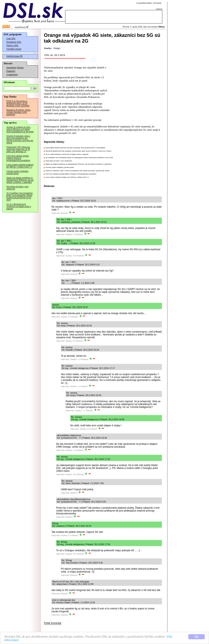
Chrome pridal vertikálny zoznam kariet (17, 172)
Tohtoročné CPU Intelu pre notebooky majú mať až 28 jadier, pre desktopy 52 (18, 149)
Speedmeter (11, 67)
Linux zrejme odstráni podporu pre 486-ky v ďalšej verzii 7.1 (20, 166)
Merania (20, 68)
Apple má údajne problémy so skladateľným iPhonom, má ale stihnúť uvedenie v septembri (20, 180)
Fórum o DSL (12, 45)
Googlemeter (12, 74)
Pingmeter (11, 71)
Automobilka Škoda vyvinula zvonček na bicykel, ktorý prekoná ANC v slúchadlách (75, 148)
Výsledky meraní (14, 49)
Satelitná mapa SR (14, 56)
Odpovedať (56, 213)
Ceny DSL (11, 38)
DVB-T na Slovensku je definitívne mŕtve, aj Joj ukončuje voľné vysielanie (18, 103)
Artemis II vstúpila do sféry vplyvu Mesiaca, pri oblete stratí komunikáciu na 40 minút (20, 129)
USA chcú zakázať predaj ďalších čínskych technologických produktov (18, 158)
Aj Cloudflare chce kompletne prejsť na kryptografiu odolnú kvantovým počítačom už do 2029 (20, 196)
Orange (57, 48)
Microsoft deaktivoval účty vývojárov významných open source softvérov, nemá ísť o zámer (78, 151)
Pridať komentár (53, 623)
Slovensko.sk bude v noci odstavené (18, 188)
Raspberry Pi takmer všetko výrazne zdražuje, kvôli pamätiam (18, 112)
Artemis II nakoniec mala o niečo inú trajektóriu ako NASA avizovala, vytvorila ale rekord (20, 139)
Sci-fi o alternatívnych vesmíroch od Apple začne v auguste (19, 206)
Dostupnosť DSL (14, 42)
